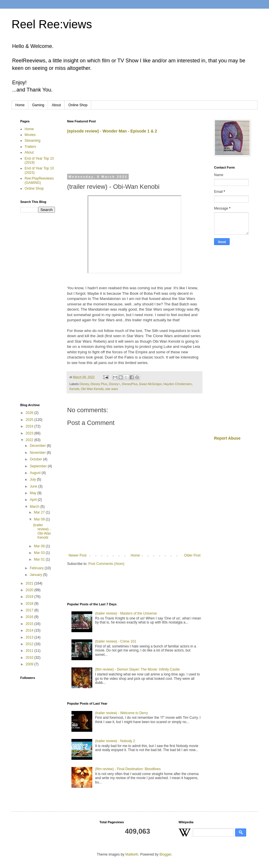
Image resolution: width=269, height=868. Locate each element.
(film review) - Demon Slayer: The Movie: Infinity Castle (138, 669)
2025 (30, 420)
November (38, 453)
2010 (30, 658)
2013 (30, 637)
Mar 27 (40, 512)
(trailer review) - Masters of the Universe (126, 613)
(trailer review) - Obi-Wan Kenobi (42, 531)
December (38, 446)
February (37, 568)
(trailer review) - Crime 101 (116, 641)
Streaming (33, 141)
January (36, 575)
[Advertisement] (135, 156)
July (33, 479)
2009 (30, 664)
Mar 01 (40, 559)
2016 (30, 617)
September (39, 466)
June (34, 486)
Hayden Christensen (178, 384)
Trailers (30, 147)
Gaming (38, 105)
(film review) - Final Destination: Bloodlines (128, 769)
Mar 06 (40, 546)
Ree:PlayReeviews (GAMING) (39, 180)
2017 (30, 610)
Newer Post (78, 555)
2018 (30, 604)
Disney (84, 384)
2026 (30, 413)
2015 (30, 624)
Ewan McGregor (150, 384)
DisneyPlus (130, 384)
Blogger (165, 854)
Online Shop (78, 105)
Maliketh (132, 854)
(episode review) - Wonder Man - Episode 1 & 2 (112, 131)
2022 (30, 440)
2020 (30, 590)
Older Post (192, 555)
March (35, 507)
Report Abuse (227, 438)
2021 (30, 583)
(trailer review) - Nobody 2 (115, 741)
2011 (30, 651)
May (34, 493)
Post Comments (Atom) (106, 564)
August (36, 473)
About (56, 105)
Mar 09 (40, 519)
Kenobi (74, 389)
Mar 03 (40, 553)
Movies (30, 135)
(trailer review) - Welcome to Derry (121, 713)
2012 (30, 644)
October (36, 459)
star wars (112, 389)
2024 (30, 426)
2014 (30, 630)
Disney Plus (99, 384)
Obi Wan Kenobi (92, 389)
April (34, 500)
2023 (30, 433)
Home (20, 105)
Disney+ (114, 384)
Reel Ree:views (52, 24)
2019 (30, 597)
